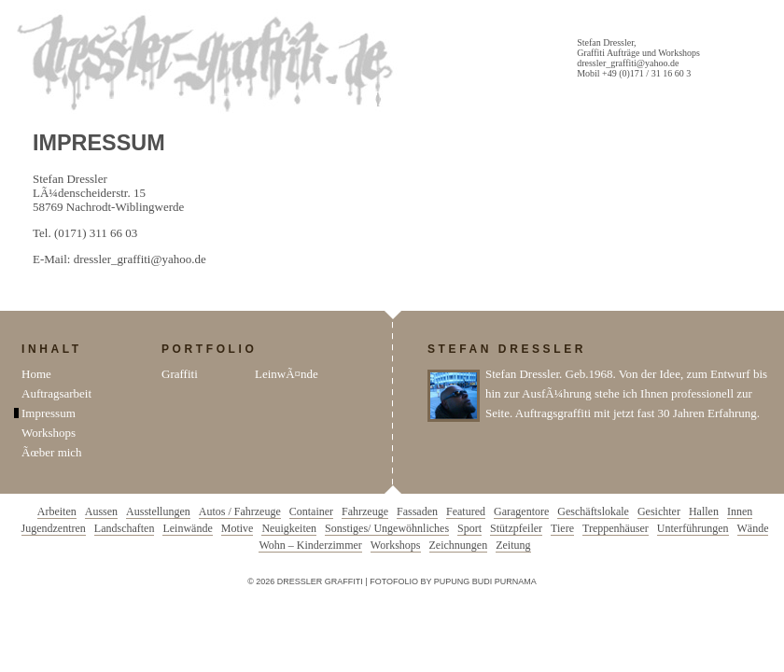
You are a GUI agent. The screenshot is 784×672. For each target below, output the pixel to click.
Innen (740, 511)
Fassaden (417, 511)
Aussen (101, 511)
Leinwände (187, 528)
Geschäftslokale (593, 511)
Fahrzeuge (365, 511)
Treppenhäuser (616, 528)
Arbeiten (57, 511)
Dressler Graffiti (209, 63)
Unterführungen (693, 528)
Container (311, 511)
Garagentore (521, 511)
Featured (466, 511)
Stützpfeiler (516, 528)
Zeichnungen (459, 545)
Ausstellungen (158, 511)
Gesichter (659, 511)
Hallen (704, 511)
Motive (238, 528)
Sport (469, 528)
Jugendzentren (54, 528)
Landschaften (125, 528)
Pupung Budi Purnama (485, 581)
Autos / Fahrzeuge (240, 511)
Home (36, 374)
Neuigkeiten (289, 528)
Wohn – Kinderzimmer (310, 545)
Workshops (49, 433)
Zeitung (513, 545)
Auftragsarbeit (56, 393)
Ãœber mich (52, 452)
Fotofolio (394, 581)
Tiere (562, 528)
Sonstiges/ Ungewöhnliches (387, 528)
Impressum (49, 413)
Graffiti (180, 374)
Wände (753, 528)
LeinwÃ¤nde (287, 374)
